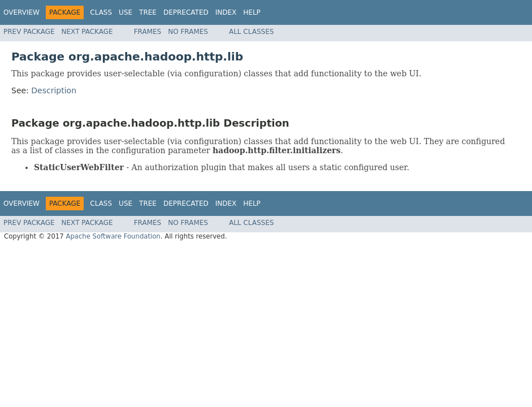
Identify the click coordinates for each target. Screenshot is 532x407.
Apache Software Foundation (113, 236)
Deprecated (186, 12)
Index (226, 12)
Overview (21, 12)
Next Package (87, 32)
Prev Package (29, 32)
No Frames (188, 32)
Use (126, 12)
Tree (148, 12)
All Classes (251, 32)
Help (252, 12)
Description (54, 90)
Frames (148, 32)
